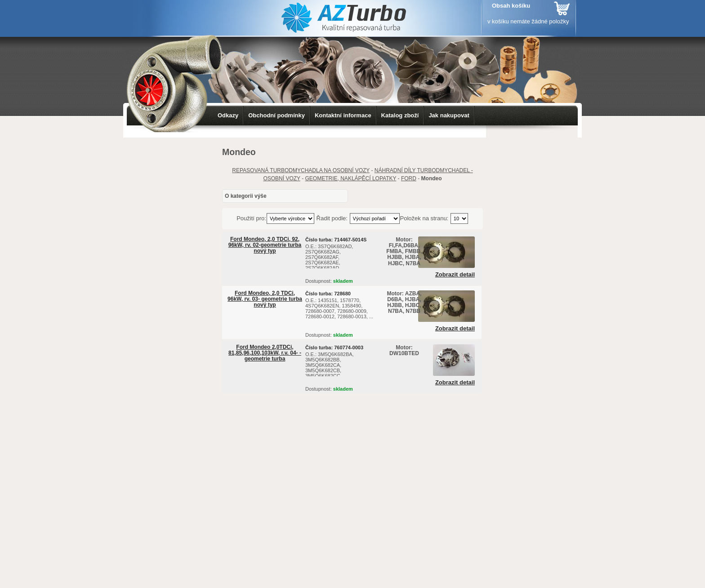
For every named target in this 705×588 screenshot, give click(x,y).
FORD (409, 178)
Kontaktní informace (343, 115)
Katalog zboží (400, 115)
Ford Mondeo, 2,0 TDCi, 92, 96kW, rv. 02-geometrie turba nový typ (265, 245)
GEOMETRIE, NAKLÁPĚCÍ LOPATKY (351, 178)
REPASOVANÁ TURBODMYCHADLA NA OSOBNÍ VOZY (301, 170)
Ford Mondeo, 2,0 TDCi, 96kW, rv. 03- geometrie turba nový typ (265, 299)
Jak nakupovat (449, 115)
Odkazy (228, 115)
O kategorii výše (246, 196)
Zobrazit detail (455, 275)
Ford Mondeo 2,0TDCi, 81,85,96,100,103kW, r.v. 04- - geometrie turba (265, 353)
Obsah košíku (511, 6)
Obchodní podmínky (277, 115)
